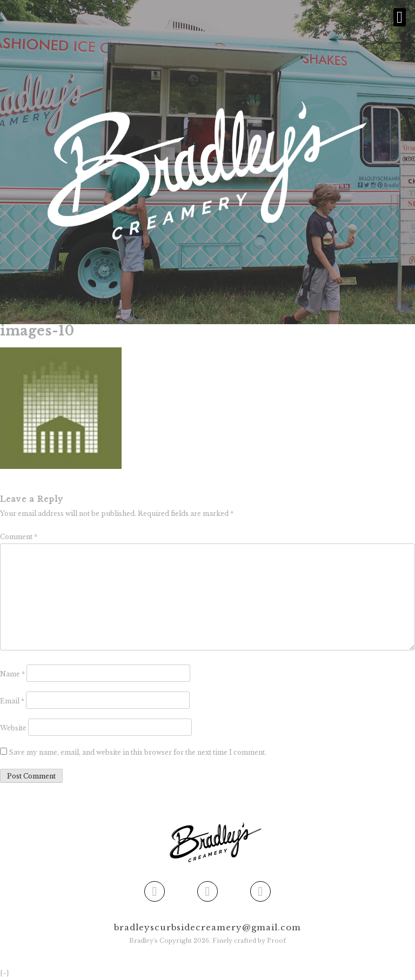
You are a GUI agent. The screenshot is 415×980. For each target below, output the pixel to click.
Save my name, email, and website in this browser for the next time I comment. (138, 752)
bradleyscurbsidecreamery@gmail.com (207, 927)
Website (13, 728)
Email (12, 701)
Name (12, 674)
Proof (276, 941)
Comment (19, 537)
